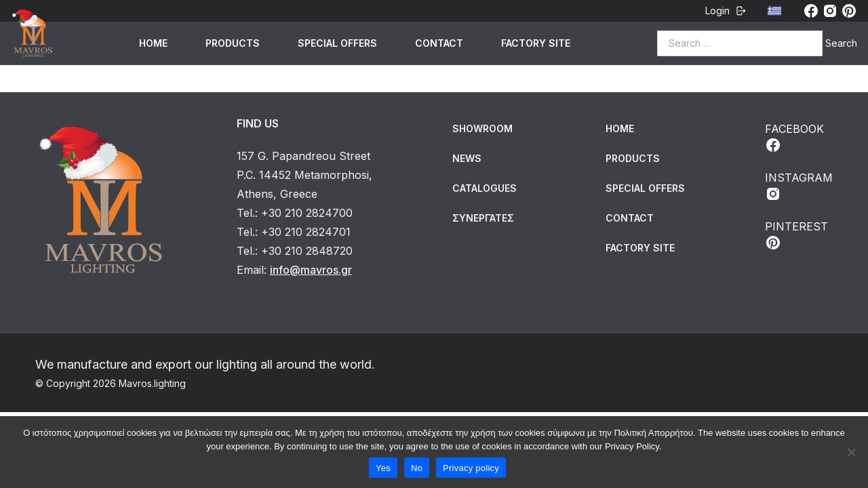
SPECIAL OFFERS (337, 43)
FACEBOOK (794, 138)
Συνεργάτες (483, 218)
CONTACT (439, 43)
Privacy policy (471, 468)
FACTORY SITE (536, 43)
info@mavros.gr (311, 270)
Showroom (482, 128)
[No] (851, 452)
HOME (153, 43)
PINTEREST (796, 235)
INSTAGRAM (799, 186)
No (417, 468)
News (467, 158)
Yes (383, 468)
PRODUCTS (233, 43)
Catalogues (485, 188)
